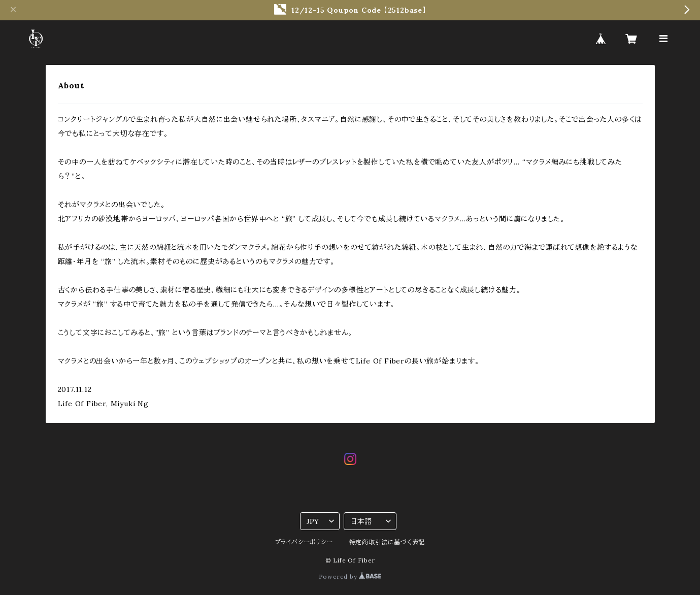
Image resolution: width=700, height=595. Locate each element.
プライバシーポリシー (304, 542)
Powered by (350, 576)
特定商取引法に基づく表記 (387, 542)
